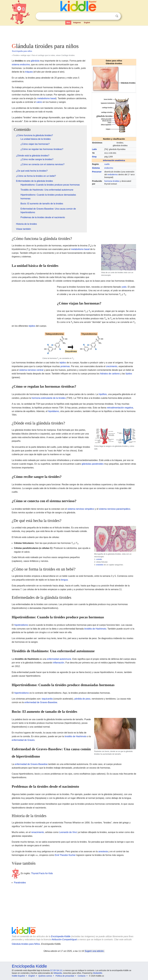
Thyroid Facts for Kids (42, 873)
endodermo (113, 174)
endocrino (109, 168)
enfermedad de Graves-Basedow (41, 702)
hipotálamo (54, 411)
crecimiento (112, 366)
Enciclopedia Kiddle (61, 936)
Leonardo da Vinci (68, 832)
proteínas (65, 366)
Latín (94, 149)
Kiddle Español (18, 976)
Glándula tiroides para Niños (26, 944)
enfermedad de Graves (23, 740)
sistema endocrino (21, 65)
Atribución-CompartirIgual (64, 939)
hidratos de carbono (110, 374)
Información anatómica (114, 160)
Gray (94, 157)
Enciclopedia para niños (22, 51)
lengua (64, 580)
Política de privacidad (65, 976)
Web (68, 23)
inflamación (59, 663)
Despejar (111, 16)
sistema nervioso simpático (81, 509)
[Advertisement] (74, 33)
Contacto (82, 976)
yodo (124, 287)
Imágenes (77, 23)
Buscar (117, 16)
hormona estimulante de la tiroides (49, 398)
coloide (99, 559)
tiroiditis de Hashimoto (95, 629)
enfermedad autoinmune (59, 659)
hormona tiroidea (112, 181)
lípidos (129, 374)
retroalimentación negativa (120, 408)
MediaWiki (98, 973)
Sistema (96, 168)
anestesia (103, 851)
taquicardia (47, 699)
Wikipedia (58, 973)
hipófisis (103, 394)
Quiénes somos (45, 976)
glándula (35, 61)
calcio (39, 102)
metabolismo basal (46, 98)
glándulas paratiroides (93, 464)
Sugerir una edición (94, 951)
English (87, 23)
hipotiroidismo (21, 625)
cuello (107, 164)
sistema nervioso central (31, 370)
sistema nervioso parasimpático (115, 509)
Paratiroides (20, 883)
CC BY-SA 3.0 (56, 970)
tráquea (29, 72)
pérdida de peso (82, 699)
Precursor (97, 172)
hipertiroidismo (22, 693)
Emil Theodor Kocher (65, 855)
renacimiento (38, 832)
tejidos (32, 326)
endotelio (100, 565)
